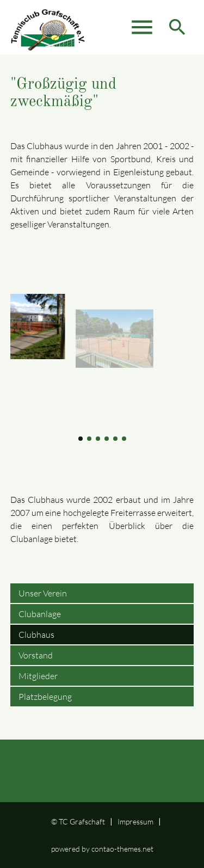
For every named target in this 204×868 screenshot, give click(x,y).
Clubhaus (36, 635)
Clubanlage (40, 614)
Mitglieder (38, 676)
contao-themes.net (122, 849)
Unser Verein (43, 593)
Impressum (135, 821)
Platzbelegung (45, 697)
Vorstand (36, 655)
